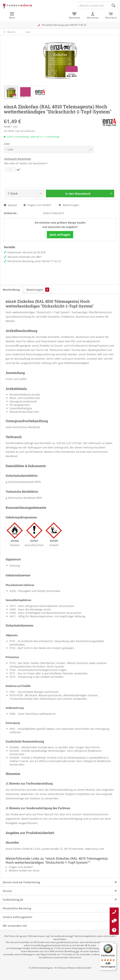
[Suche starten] (113, 5)
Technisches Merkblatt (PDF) (24, 498)
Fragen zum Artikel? (37, 205)
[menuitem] (111, 15)
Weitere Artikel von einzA (23, 870)
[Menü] (114, 944)
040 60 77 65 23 (78, 25)
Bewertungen (69, 205)
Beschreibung (11, 290)
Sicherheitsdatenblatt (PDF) (23, 482)
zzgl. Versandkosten (25, 131)
